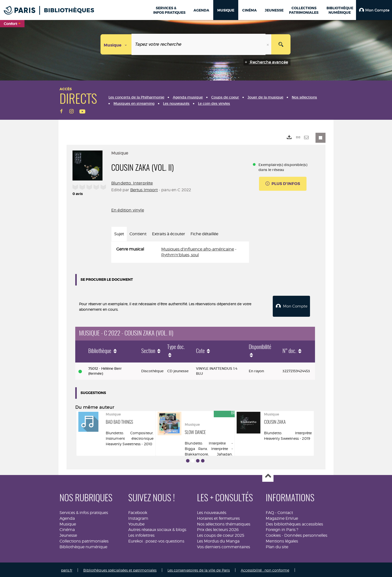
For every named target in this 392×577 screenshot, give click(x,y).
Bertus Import (144, 190)
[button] (374, 10)
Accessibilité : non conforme (265, 569)
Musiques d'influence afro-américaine (198, 249)
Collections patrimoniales (84, 540)
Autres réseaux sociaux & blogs (157, 528)
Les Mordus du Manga (218, 540)
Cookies (273, 534)
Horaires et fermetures (218, 517)
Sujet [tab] (119, 234)
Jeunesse (68, 534)
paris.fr (67, 569)
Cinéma (67, 528)
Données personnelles (306, 534)
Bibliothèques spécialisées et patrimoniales (120, 569)
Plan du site (277, 546)
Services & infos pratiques (84, 511)
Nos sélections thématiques (224, 523)
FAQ (270, 511)
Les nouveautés (212, 511)
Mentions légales (282, 540)
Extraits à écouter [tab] (168, 234)
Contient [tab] (138, 234)
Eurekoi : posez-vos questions (156, 540)
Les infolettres (141, 534)
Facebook (138, 511)
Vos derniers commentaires (223, 546)
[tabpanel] (180, 252)
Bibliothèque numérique (83, 546)
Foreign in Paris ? (282, 528)
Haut (268, 475)
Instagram (138, 517)
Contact (285, 511)
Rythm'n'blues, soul (180, 255)
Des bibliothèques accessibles (294, 523)
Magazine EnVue (282, 517)
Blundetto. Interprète (132, 183)
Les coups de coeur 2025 (221, 534)
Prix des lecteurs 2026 (218, 528)
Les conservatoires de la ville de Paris (199, 569)
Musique (68, 523)
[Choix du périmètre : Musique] (116, 44)
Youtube (136, 523)
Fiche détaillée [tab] (204, 234)
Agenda (67, 517)
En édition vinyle (128, 210)
